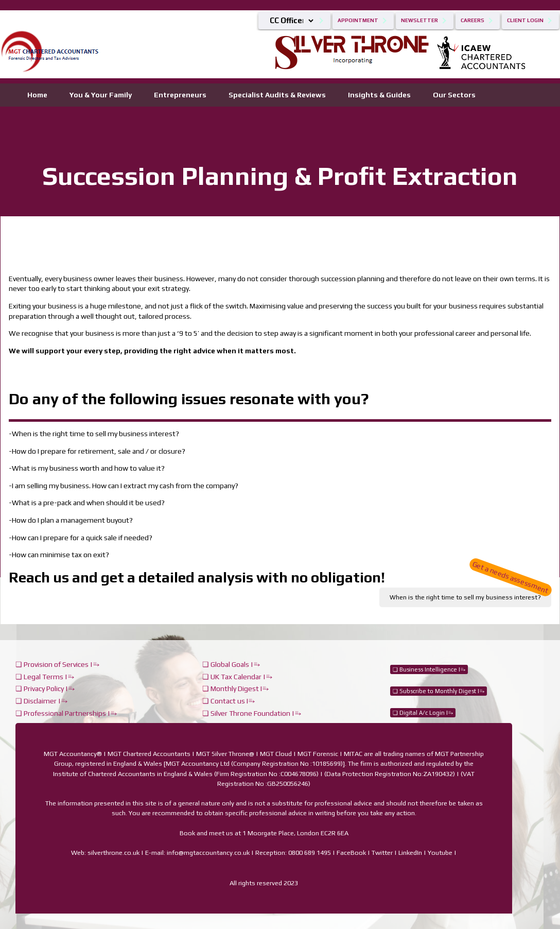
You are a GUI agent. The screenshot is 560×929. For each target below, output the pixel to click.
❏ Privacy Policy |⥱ (45, 689)
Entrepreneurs (180, 95)
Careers (472, 20)
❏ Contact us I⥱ (229, 701)
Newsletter (419, 20)
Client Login (525, 20)
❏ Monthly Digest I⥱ (235, 689)
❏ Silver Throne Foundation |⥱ (252, 713)
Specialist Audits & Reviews (277, 95)
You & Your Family (101, 95)
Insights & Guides (379, 95)
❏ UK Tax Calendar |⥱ (237, 677)
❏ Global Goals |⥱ (231, 664)
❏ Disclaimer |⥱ (41, 701)
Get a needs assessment (511, 577)
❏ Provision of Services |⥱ (57, 664)
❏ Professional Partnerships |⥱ (66, 713)
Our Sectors (454, 95)
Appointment (358, 20)
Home (37, 95)
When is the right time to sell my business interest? (470, 594)
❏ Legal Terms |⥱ (45, 677)
